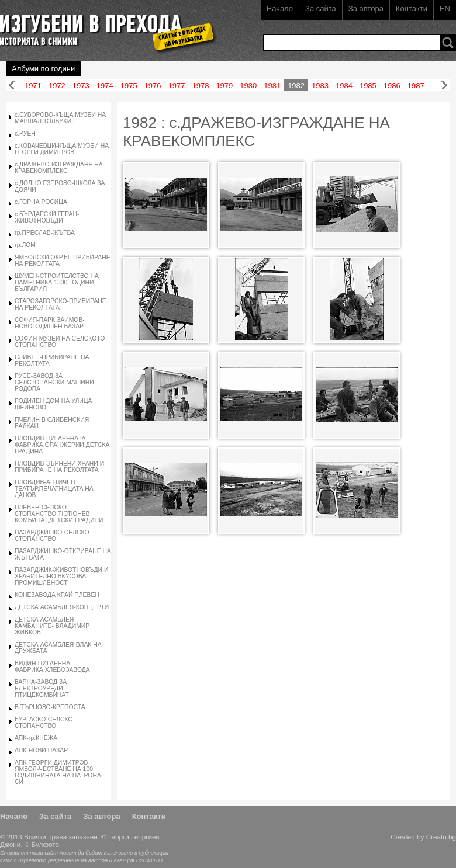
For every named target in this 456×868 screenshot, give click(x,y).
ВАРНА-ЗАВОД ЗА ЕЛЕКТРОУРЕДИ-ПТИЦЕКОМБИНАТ (42, 688)
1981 (272, 86)
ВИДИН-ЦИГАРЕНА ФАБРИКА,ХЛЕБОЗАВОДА (52, 666)
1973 (81, 86)
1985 (368, 86)
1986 (392, 86)
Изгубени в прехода (103, 25)
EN (445, 8)
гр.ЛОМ (25, 245)
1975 (129, 86)
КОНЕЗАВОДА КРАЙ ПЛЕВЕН (57, 595)
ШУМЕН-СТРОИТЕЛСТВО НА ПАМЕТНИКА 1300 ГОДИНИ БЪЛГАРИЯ (57, 282)
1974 (105, 86)
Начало (280, 8)
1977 (177, 86)
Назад (12, 86)
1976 (153, 86)
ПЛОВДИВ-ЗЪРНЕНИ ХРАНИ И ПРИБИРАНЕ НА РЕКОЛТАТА (59, 467)
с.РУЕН (25, 133)
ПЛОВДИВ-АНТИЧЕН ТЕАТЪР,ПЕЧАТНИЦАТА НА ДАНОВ (54, 489)
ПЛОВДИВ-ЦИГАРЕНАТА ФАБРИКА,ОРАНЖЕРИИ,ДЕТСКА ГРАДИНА (62, 445)
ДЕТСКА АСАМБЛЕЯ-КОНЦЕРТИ (62, 607)
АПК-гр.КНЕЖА (36, 738)
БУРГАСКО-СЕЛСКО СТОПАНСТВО (44, 723)
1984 (344, 86)
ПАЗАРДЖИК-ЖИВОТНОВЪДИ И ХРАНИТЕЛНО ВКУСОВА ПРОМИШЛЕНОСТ (61, 576)
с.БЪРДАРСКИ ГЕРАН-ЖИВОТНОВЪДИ (47, 217)
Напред (444, 86)
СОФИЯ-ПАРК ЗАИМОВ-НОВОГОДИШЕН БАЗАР (50, 323)
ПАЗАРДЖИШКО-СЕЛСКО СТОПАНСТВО (52, 536)
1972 (57, 86)
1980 (248, 86)
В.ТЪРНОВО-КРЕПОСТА (50, 707)
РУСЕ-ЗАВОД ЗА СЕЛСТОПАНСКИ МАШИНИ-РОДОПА (55, 382)
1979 (224, 86)
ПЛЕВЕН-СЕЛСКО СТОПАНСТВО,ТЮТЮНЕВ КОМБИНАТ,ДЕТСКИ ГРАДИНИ (59, 514)
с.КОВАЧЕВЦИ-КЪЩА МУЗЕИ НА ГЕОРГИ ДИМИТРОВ (62, 149)
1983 (320, 86)
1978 (200, 86)
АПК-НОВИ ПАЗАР (41, 750)
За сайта (321, 8)
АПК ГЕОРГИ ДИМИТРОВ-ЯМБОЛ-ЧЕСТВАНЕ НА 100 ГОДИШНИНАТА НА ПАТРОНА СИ (58, 772)
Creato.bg (441, 837)
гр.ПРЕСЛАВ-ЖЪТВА (45, 233)
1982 (296, 86)
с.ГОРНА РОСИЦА (41, 202)
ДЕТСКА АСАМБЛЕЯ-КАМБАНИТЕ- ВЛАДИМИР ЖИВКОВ (52, 626)
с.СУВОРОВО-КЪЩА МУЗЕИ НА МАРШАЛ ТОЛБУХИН (60, 118)
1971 (33, 86)
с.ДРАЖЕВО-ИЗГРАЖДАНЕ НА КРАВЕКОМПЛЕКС (59, 168)
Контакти (412, 8)
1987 (416, 86)
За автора (366, 8)
